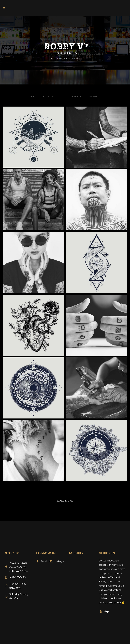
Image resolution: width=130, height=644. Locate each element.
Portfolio (50, 54)
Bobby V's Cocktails (21, 54)
